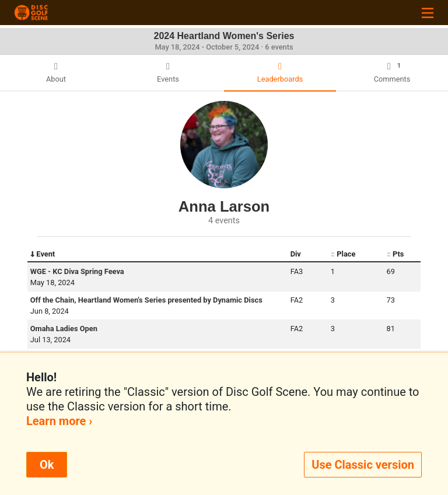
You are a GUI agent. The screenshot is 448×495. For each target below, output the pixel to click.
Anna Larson (224, 206)
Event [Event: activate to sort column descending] (43, 254)
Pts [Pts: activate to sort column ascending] (395, 254)
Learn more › (59, 421)
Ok (47, 465)
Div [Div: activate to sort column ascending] (296, 254)
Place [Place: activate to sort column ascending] (343, 254)
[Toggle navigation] (428, 13)
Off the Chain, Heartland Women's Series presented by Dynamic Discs (146, 300)
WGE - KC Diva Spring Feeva (77, 271)
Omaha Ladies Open (64, 329)
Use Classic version (363, 465)
